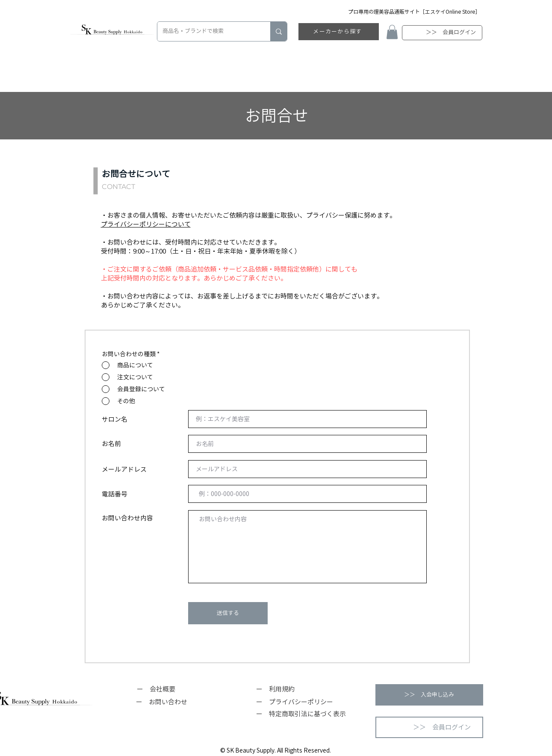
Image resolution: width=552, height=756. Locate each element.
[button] (392, 32)
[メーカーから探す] (339, 32)
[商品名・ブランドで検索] (207, 31)
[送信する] (228, 613)
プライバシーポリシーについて (146, 224)
